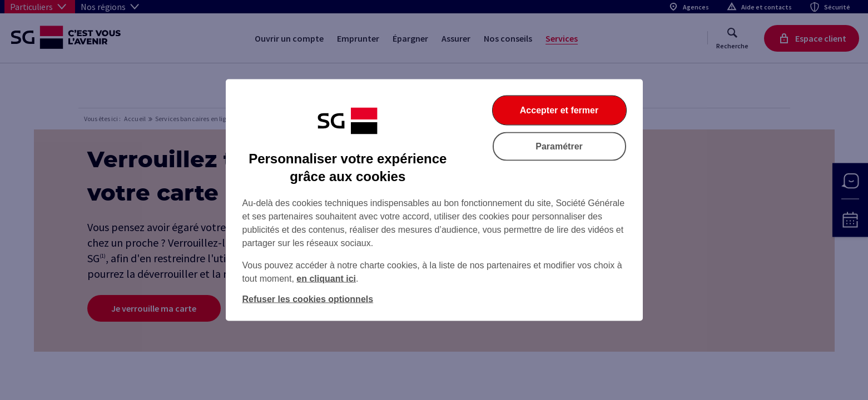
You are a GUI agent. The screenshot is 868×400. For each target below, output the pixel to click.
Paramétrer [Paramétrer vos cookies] (559, 146)
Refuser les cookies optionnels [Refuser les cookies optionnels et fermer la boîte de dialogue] (308, 299)
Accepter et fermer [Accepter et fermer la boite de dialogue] (559, 110)
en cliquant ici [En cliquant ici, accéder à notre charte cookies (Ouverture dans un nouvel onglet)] (326, 279)
